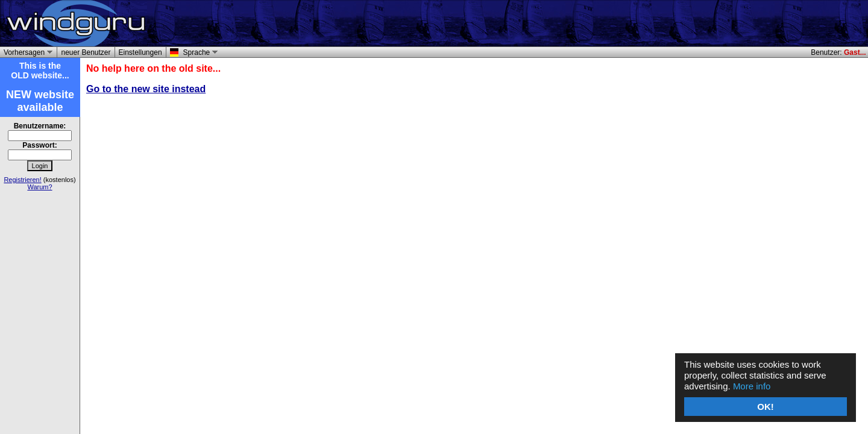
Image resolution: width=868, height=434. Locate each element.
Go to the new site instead (146, 89)
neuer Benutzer (86, 52)
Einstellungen (140, 52)
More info (752, 386)
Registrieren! (22, 180)
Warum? (39, 187)
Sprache (199, 52)
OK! (766, 407)
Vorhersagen (26, 52)
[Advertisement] (725, 24)
